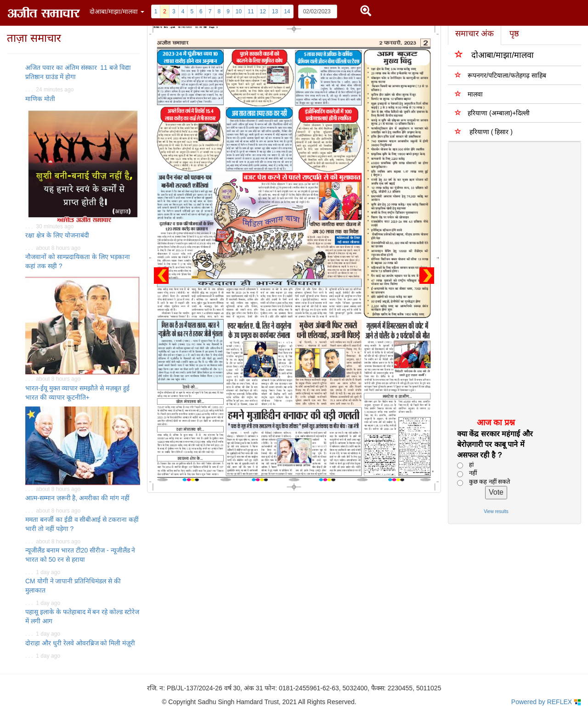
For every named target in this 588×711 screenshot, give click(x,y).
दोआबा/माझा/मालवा (494, 54)
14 (287, 11)
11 (251, 11)
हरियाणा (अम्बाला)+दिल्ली (492, 113)
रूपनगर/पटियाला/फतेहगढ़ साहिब (500, 75)
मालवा (469, 94)
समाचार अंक (475, 34)
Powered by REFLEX (546, 702)
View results (496, 511)
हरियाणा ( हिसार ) (484, 132)
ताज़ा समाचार (34, 38)
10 (239, 11)
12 (263, 11)
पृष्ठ (514, 34)
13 (275, 11)
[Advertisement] (509, 279)
